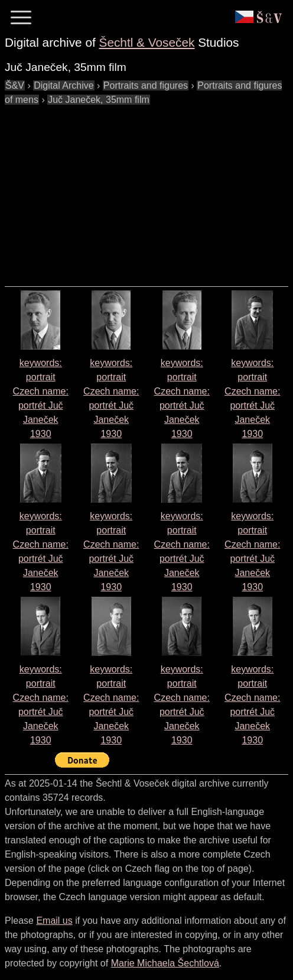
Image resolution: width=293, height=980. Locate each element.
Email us (54, 921)
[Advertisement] (149, 190)
